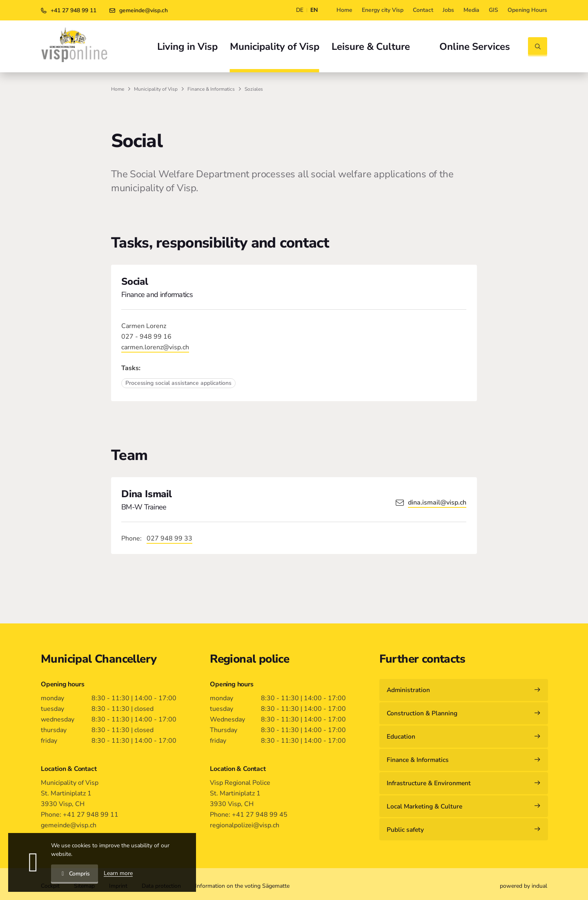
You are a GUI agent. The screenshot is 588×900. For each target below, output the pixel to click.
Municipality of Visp (156, 89)
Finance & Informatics (211, 89)
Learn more (118, 873)
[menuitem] (344, 10)
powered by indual (523, 883)
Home (118, 89)
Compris (75, 874)
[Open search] (538, 47)
